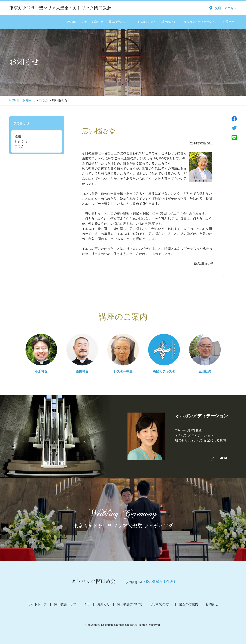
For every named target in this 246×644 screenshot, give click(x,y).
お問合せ (229, 22)
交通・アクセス (226, 8)
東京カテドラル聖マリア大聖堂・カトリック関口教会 (60, 8)
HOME (72, 22)
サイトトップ (37, 604)
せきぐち (21, 141)
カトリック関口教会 (93, 582)
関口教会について (120, 22)
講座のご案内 (170, 22)
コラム (44, 100)
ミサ (84, 22)
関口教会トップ (65, 604)
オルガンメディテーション (201, 22)
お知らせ (98, 22)
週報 (18, 136)
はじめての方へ (146, 22)
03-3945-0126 (160, 582)
